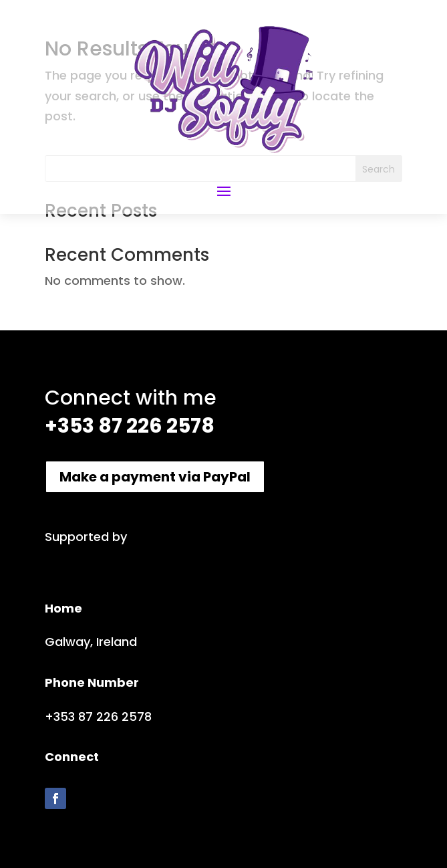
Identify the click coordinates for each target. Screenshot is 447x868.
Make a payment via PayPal (155, 477)
